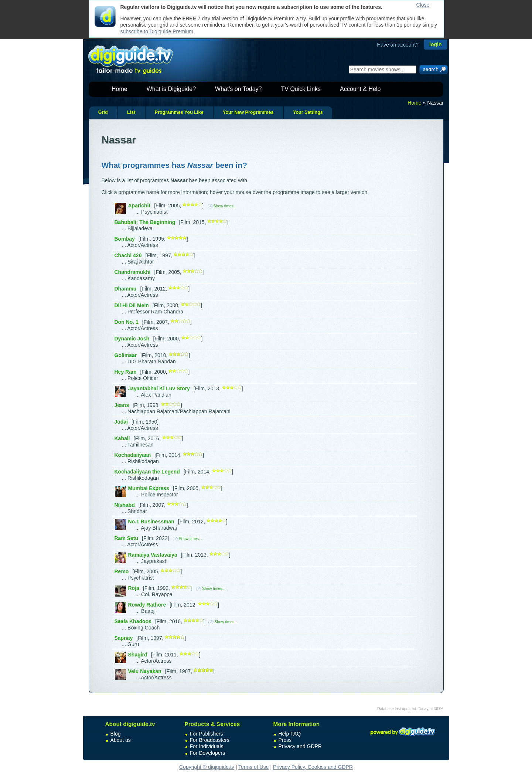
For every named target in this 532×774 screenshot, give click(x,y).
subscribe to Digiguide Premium (157, 31)
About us (121, 740)
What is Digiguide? (171, 89)
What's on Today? (238, 89)
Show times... (222, 206)
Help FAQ (290, 734)
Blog (116, 734)
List (131, 112)
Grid (103, 112)
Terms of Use (253, 767)
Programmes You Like (179, 112)
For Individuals (207, 746)
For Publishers (207, 734)
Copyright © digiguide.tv (207, 767)
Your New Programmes (248, 112)
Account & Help (360, 89)
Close (423, 5)
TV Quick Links (301, 89)
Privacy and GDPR (300, 746)
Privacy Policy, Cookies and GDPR (313, 767)
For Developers (208, 753)
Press (285, 740)
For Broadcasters (210, 740)
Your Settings (308, 112)
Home (120, 89)
